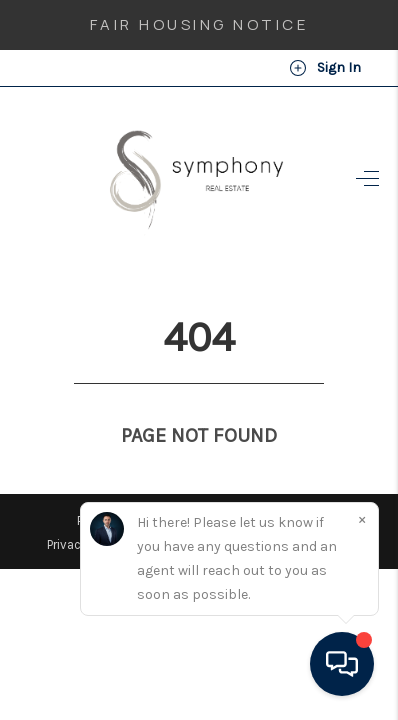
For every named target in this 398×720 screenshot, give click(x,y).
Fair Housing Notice (199, 24)
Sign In (325, 68)
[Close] (362, 519)
